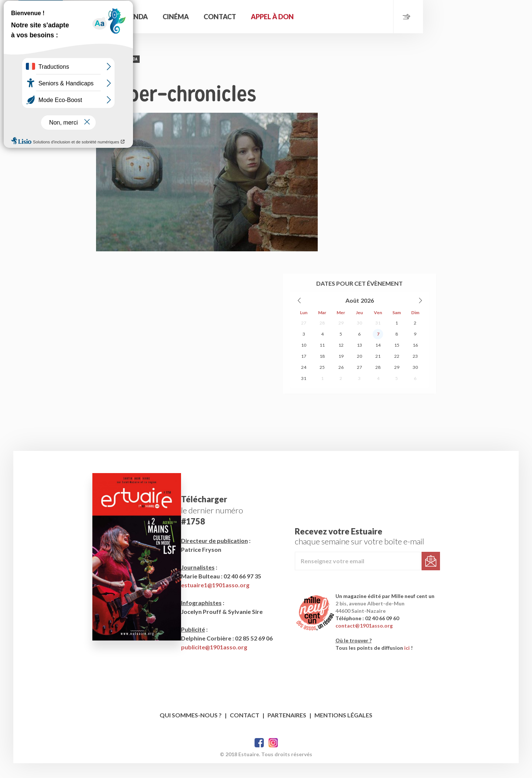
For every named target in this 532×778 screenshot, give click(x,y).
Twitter (273, 757)
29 (341, 349)
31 (378, 349)
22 (397, 382)
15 (397, 371)
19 (341, 382)
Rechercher (177, 17)
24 (304, 393)
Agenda (241, 17)
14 (378, 371)
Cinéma (283, 17)
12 (341, 371)
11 (322, 371)
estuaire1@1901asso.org (220, 600)
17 (304, 382)
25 (322, 393)
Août (352, 326)
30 (359, 349)
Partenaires (287, 730)
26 (341, 393)
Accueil (209, 17)
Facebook (259, 757)
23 (415, 382)
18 (322, 382)
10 (304, 371)
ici (419, 663)
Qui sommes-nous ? (191, 730)
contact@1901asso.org (376, 640)
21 (378, 382)
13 (359, 371)
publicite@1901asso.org (219, 662)
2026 (367, 326)
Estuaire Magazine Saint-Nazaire (91, 31)
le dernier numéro (216, 525)
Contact (327, 17)
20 (359, 382)
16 (415, 371)
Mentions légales (343, 730)
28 (322, 349)
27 (304, 349)
